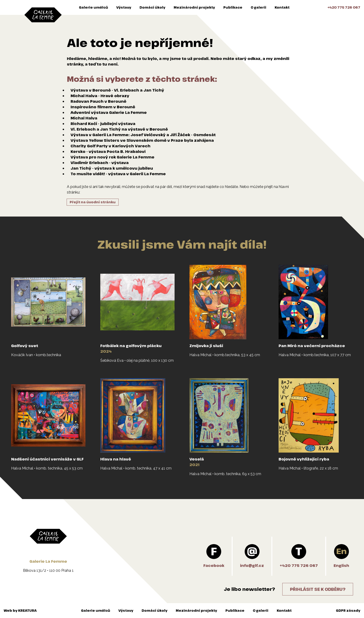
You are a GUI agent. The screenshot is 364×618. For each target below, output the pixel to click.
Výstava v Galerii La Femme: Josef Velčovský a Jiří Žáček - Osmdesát (143, 135)
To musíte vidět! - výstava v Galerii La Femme (118, 174)
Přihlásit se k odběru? (318, 589)
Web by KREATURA (20, 610)
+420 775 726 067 (344, 7)
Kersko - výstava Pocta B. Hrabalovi (108, 151)
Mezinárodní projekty (194, 7)
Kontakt (282, 7)
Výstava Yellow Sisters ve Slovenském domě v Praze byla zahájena (142, 140)
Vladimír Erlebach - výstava (100, 163)
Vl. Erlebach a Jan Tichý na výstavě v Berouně (119, 129)
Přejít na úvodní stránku (93, 202)
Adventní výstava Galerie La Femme (109, 112)
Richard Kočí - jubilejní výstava (103, 124)
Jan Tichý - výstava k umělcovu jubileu (112, 168)
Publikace (233, 7)
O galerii (258, 7)
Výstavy (124, 7)
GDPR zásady (348, 610)
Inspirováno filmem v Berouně (103, 107)
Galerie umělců (93, 7)
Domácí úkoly (152, 7)
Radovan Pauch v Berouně (98, 101)
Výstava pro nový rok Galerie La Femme (112, 157)
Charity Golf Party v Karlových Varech (110, 146)
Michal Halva (84, 118)
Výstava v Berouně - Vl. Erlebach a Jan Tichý (117, 90)
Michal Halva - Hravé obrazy (100, 96)
